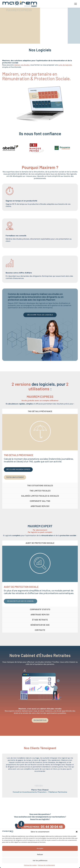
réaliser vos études (22, 65)
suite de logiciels (65, 65)
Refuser (40, 854)
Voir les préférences (40, 860)
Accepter (40, 848)
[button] (77, 832)
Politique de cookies (30, 865)
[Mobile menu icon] (76, 4)
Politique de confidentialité (46, 865)
